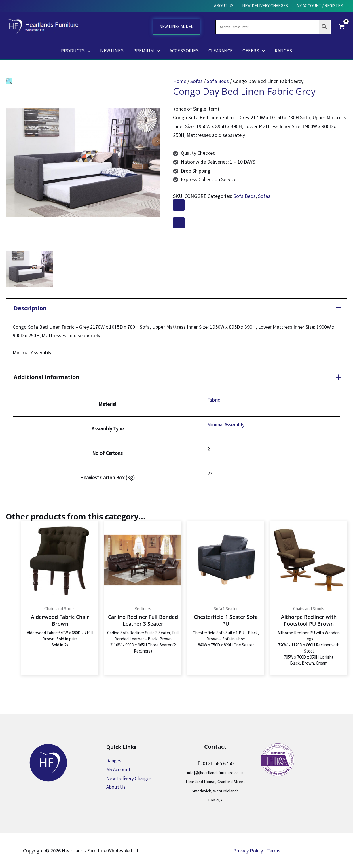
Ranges (114, 761)
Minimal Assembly (224, 425)
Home (180, 81)
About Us (116, 787)
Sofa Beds (218, 81)
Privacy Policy (248, 851)
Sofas (197, 81)
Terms (274, 851)
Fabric (211, 400)
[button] (9, 81)
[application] (88, 51)
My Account (119, 769)
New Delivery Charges (130, 778)
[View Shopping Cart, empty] (342, 27)
